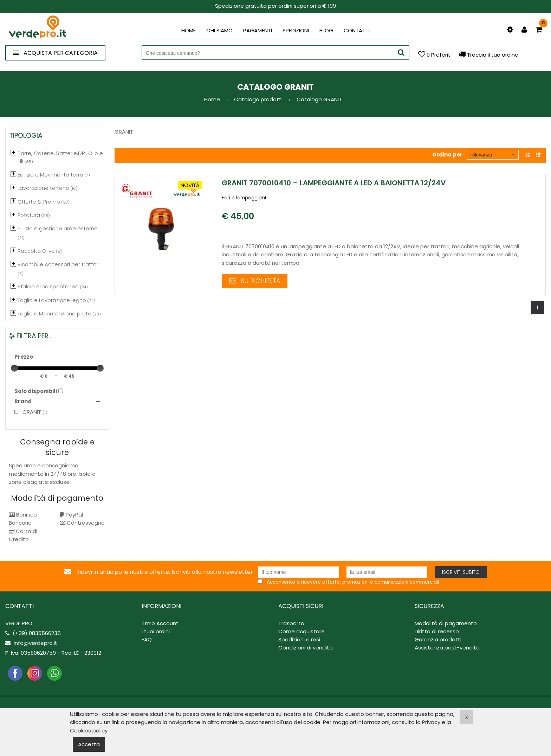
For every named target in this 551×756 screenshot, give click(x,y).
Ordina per (447, 155)
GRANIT (28, 412)
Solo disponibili (36, 391)
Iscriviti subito (461, 572)
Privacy (431, 722)
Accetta (89, 744)
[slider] (14, 368)
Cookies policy (89, 731)
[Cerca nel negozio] (275, 53)
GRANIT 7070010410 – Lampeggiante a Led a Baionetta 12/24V (334, 183)
